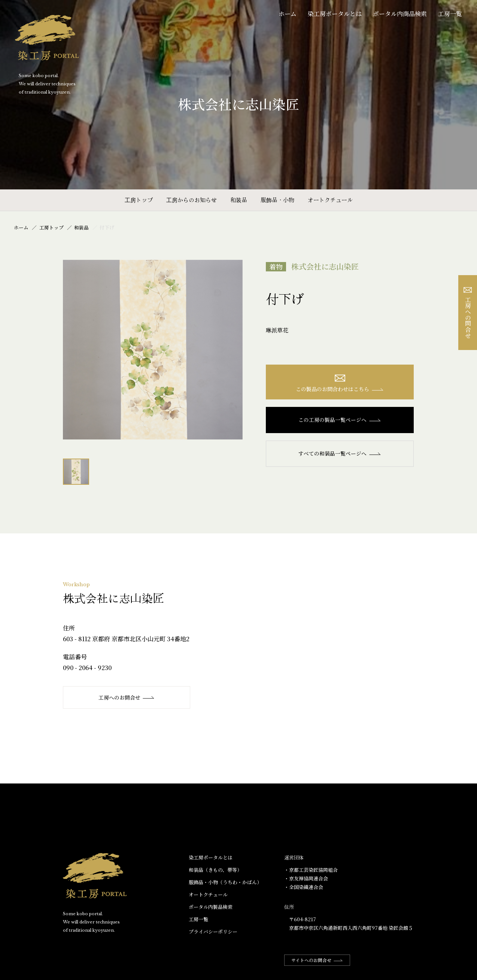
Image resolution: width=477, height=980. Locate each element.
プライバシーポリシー (213, 932)
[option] (153, 350)
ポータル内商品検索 (400, 14)
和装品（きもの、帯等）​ (215, 870)
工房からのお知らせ (192, 200)
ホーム (288, 14)
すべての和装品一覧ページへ (340, 454)
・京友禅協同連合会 (306, 879)
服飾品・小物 (277, 200)
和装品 (239, 200)
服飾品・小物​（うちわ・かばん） (225, 882)
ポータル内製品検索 (211, 907)
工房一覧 (450, 14)
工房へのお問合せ (127, 697)
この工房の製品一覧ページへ (340, 420)
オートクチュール (330, 200)
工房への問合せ (468, 313)
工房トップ (139, 200)
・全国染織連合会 (304, 887)
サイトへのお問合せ (318, 960)
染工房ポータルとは (335, 14)
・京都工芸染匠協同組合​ (311, 870)
